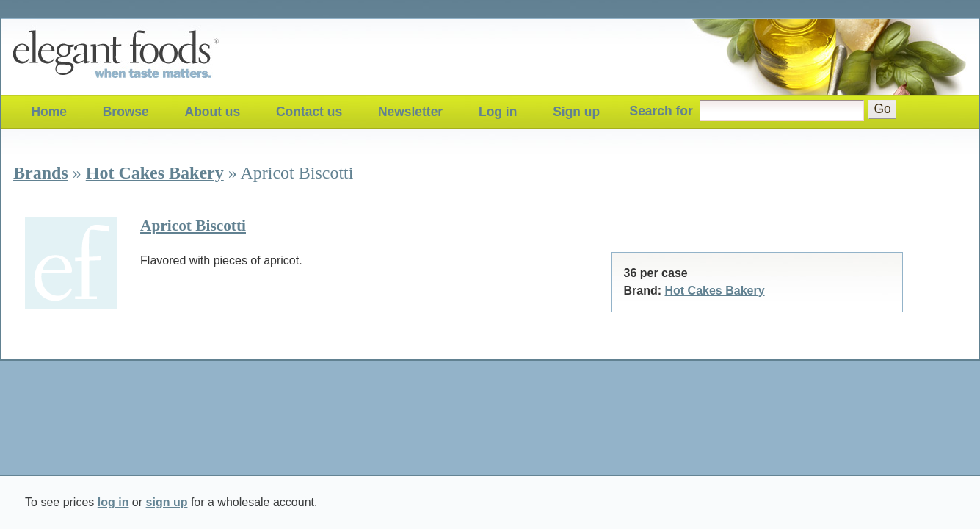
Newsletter (410, 112)
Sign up (576, 112)
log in (113, 502)
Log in (498, 112)
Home (48, 112)
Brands (41, 173)
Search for (661, 111)
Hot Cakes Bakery (155, 173)
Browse (126, 112)
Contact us (309, 112)
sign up (167, 502)
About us (213, 112)
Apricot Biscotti (193, 226)
